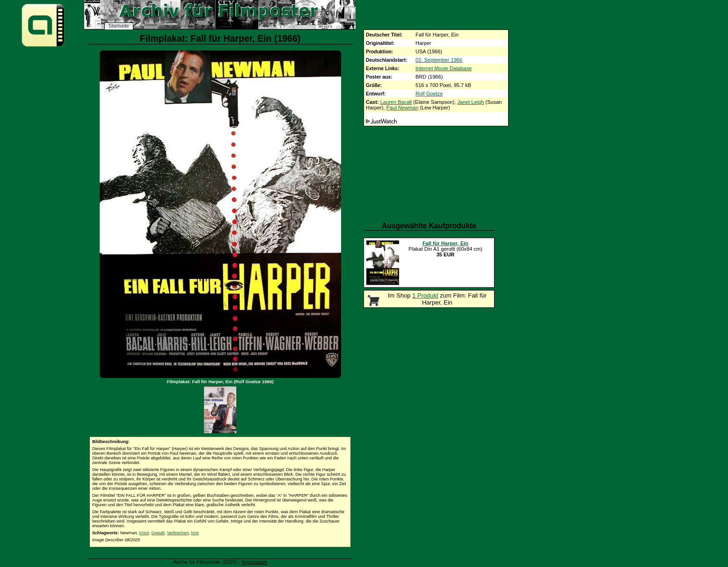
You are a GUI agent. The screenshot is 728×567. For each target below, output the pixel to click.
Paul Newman (403, 108)
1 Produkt (425, 295)
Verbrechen (178, 533)
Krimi (144, 533)
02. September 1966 (439, 60)
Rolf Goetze (429, 94)
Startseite (119, 26)
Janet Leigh (470, 102)
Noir (195, 533)
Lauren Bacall (396, 102)
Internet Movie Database (444, 68)
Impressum (254, 562)
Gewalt (158, 533)
